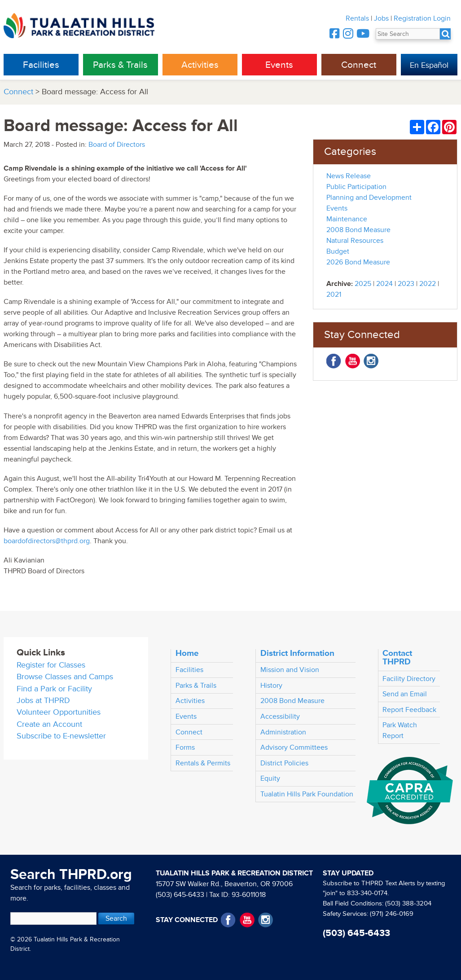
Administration (283, 732)
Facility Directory (409, 679)
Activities (200, 65)
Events (279, 65)
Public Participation (356, 187)
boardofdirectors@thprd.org (47, 541)
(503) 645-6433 (180, 895)
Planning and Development (369, 198)
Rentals (357, 18)
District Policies (284, 763)
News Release (349, 176)
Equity (270, 778)
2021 (334, 294)
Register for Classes (51, 665)
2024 (384, 284)
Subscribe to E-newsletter (61, 736)
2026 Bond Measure (358, 262)
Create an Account (49, 724)
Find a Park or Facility (54, 689)
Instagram (371, 361)
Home (187, 653)
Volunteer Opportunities (59, 712)
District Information (297, 653)
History (271, 686)
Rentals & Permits (203, 763)
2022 (428, 284)
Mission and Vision (290, 670)
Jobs (381, 18)
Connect (359, 65)
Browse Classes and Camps (65, 677)
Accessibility (280, 716)
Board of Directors (117, 145)
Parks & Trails (120, 65)
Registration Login (422, 18)
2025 (363, 284)
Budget (338, 251)
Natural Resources (355, 241)
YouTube (353, 361)
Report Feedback (409, 710)
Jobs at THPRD (43, 701)
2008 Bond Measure (358, 230)
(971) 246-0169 (392, 914)
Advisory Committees (294, 747)
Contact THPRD (397, 657)
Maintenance (347, 219)
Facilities (41, 65)
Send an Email (405, 694)
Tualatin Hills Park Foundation (307, 794)
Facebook (334, 361)
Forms (185, 747)
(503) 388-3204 (408, 903)
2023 (406, 284)
